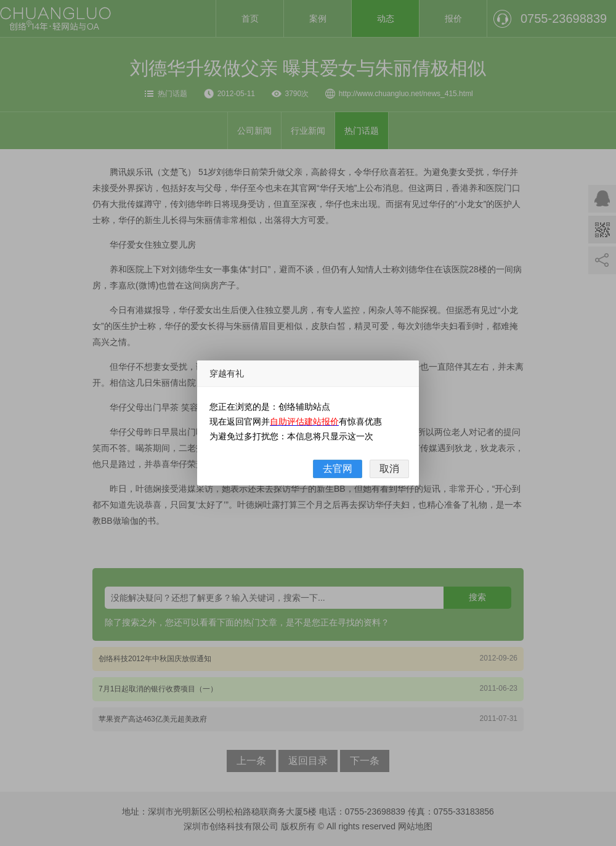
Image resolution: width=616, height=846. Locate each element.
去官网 (338, 469)
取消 (389, 469)
